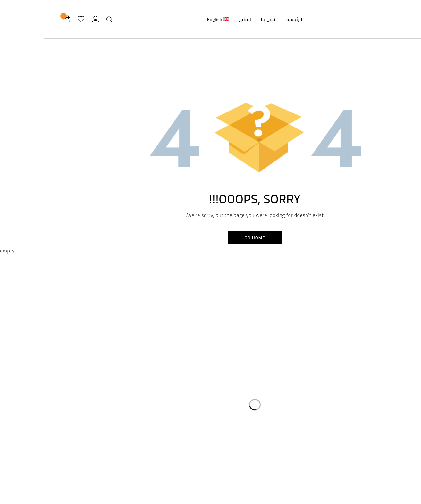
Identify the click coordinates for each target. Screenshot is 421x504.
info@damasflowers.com (88, 421)
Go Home (210, 239)
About (256, 487)
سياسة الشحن (184, 363)
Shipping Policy (165, 495)
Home (256, 457)
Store (256, 472)
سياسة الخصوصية (180, 337)
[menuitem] (174, 19)
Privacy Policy (165, 464)
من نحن (281, 363)
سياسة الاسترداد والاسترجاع (171, 350)
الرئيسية (282, 337)
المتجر (283, 350)
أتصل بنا (281, 375)
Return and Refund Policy (165, 480)
